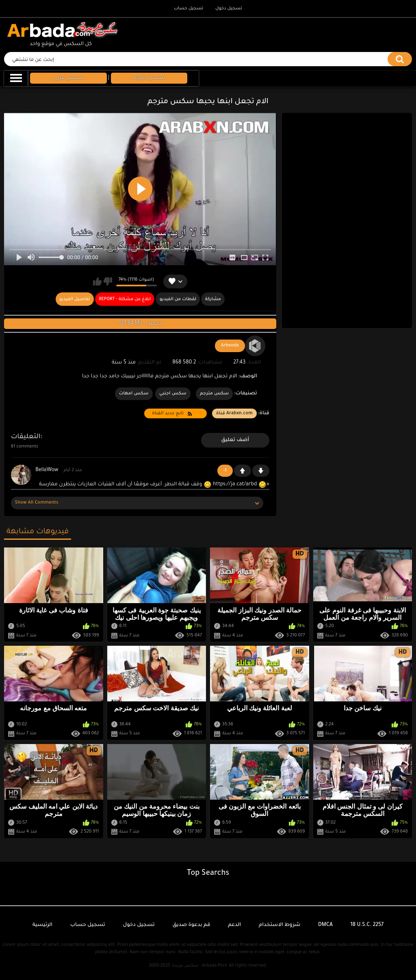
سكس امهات (134, 394)
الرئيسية (42, 925)
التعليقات (26, 437)
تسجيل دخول (229, 9)
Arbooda (230, 346)
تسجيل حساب (188, 9)
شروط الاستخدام (279, 925)
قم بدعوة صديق (191, 925)
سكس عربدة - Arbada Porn (199, 966)
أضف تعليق (235, 440)
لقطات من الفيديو (178, 299)
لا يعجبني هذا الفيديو (108, 281)
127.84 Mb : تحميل (140, 324)
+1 (243, 471)
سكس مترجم (214, 394)
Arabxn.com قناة (234, 413)
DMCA (325, 925)
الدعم (234, 925)
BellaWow (47, 470)
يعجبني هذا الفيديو (97, 281)
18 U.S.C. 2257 (367, 925)
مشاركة (213, 299)
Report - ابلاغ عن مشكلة (125, 299)
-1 (261, 471)
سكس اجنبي (173, 394)
